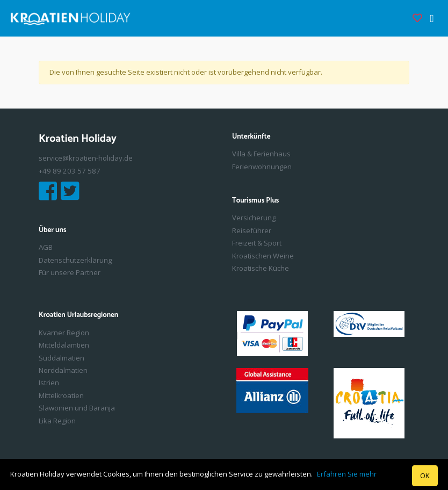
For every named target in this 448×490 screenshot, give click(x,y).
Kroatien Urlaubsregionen (78, 315)
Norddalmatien (63, 370)
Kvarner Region (64, 333)
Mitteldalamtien (64, 345)
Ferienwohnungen (262, 167)
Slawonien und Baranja (77, 408)
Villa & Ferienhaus (261, 154)
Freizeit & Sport (257, 243)
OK (425, 475)
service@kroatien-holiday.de (86, 158)
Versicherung (254, 218)
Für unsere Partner (70, 272)
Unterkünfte (251, 137)
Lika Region (57, 421)
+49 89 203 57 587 (70, 171)
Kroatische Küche (261, 268)
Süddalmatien (62, 358)
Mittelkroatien (61, 395)
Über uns (52, 230)
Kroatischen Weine (263, 256)
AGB (46, 247)
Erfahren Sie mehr (347, 474)
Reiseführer (252, 230)
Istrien (49, 383)
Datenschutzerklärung (75, 260)
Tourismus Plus (255, 201)
